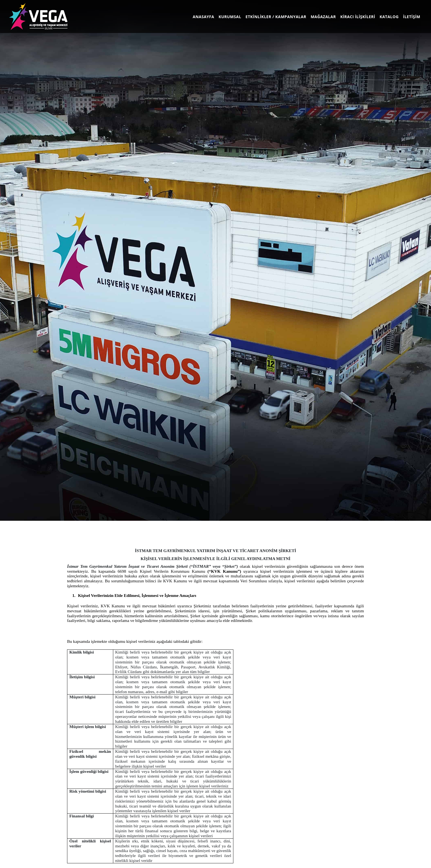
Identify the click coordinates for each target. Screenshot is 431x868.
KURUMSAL (230, 17)
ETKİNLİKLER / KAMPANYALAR (276, 17)
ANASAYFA (205, 16)
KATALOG (389, 17)
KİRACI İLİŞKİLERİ (358, 17)
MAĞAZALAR (323, 17)
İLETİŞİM (412, 17)
